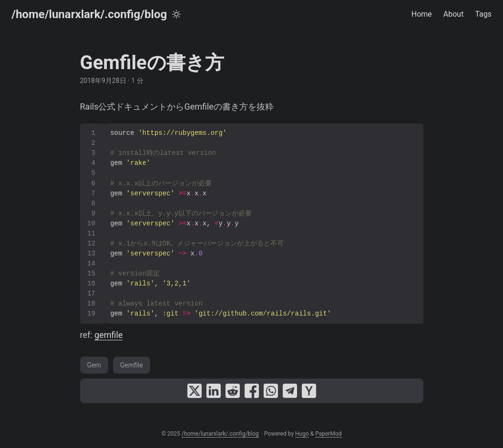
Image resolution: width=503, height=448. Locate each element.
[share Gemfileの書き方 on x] (195, 391)
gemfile (108, 335)
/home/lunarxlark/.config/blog (89, 14)
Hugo (302, 434)
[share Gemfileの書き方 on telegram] (290, 391)
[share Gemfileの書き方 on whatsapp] (271, 391)
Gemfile (132, 365)
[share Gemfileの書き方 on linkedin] (214, 391)
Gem (94, 365)
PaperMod (328, 434)
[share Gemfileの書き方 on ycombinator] (309, 391)
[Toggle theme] (176, 14)
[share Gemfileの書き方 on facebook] (252, 391)
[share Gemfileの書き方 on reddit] (233, 391)
